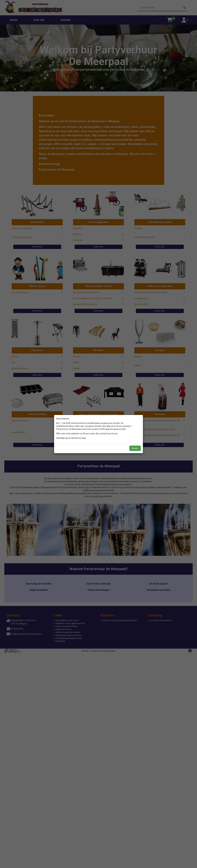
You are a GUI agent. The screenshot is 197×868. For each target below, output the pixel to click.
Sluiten (135, 448)
